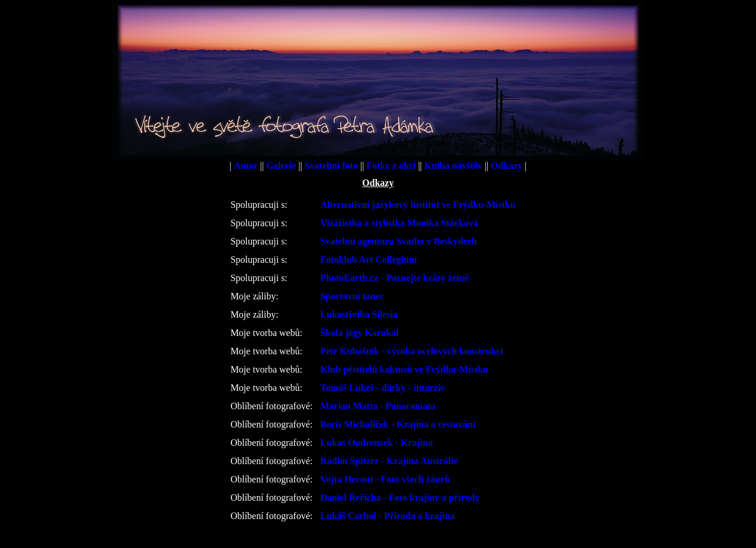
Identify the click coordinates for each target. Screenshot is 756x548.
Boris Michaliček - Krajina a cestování (398, 424)
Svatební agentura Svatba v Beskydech (398, 241)
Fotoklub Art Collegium (369, 260)
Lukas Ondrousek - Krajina (376, 443)
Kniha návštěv (454, 166)
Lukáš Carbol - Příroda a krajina (387, 516)
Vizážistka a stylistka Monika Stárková (399, 223)
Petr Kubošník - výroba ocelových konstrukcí (411, 351)
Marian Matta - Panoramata (378, 406)
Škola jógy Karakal (359, 333)
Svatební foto (333, 166)
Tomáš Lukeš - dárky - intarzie (382, 388)
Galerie (283, 166)
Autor (247, 166)
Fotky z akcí (392, 166)
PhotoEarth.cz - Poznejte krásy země (394, 278)
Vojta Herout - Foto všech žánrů (385, 479)
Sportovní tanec (352, 296)
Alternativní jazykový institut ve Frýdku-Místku (418, 205)
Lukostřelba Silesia (359, 314)
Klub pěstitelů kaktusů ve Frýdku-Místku (404, 369)
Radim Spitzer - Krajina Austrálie (389, 461)
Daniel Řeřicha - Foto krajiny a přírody (400, 498)
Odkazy (508, 166)
